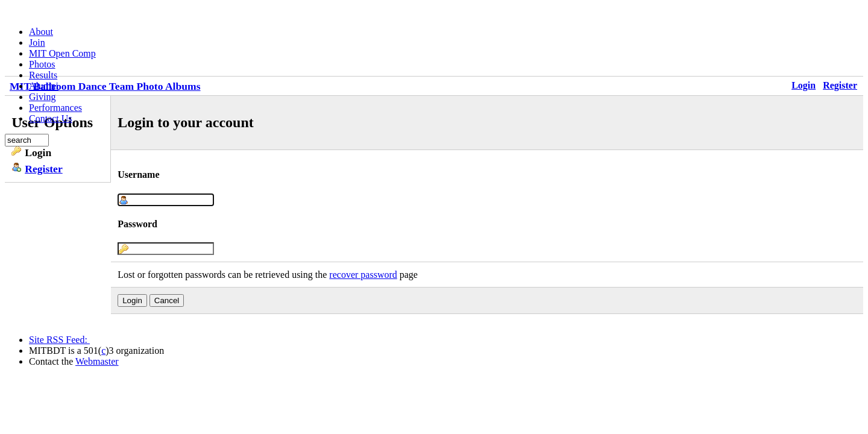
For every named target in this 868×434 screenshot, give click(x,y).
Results (43, 75)
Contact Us (51, 118)
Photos (42, 64)
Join (37, 42)
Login (804, 85)
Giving (42, 97)
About (41, 32)
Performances (55, 108)
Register (840, 85)
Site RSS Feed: (59, 340)
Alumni (44, 86)
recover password (363, 275)
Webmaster (97, 361)
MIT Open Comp (62, 53)
